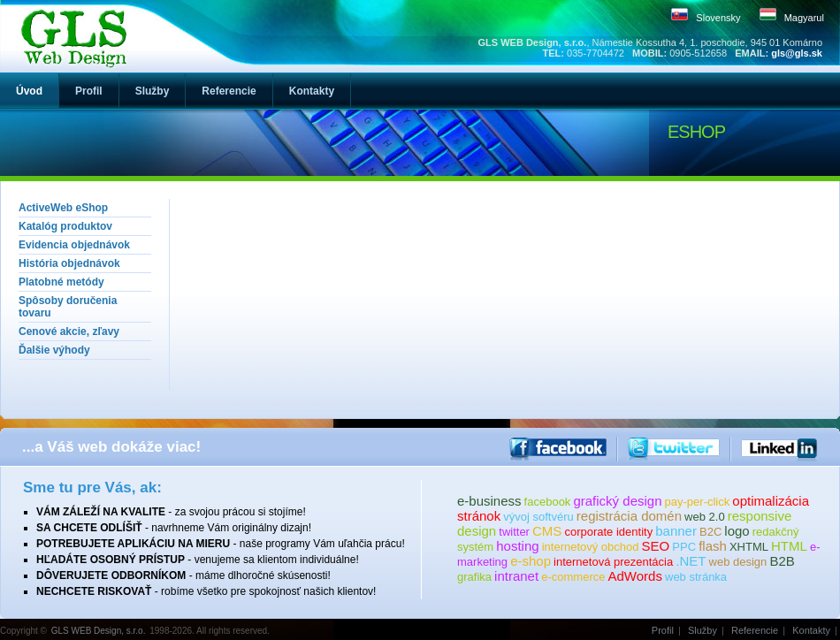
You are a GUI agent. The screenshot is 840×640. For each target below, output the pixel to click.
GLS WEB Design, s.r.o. (99, 631)
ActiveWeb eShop (63, 208)
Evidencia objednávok (74, 245)
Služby (703, 630)
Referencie (755, 630)
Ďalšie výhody (54, 350)
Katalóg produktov (65, 226)
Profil (663, 630)
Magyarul (804, 18)
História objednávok (69, 263)
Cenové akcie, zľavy (69, 331)
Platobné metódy (61, 282)
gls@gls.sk (797, 53)
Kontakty (811, 630)
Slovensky (718, 18)
